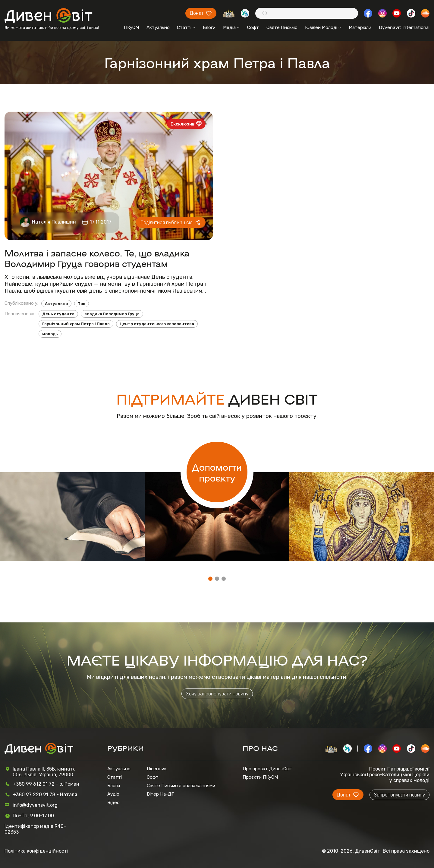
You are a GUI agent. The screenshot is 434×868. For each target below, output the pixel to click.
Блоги (209, 27)
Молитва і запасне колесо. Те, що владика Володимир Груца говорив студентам (97, 258)
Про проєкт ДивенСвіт (267, 769)
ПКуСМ (131, 27)
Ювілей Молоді (323, 27)
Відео (113, 803)
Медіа (231, 27)
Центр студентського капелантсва (157, 324)
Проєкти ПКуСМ (260, 777)
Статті (186, 27)
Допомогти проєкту (217, 472)
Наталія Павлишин (54, 222)
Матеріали (360, 27)
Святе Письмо (282, 27)
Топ (82, 304)
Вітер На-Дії (160, 794)
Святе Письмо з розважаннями (181, 786)
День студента (58, 314)
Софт (253, 27)
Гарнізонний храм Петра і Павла (76, 324)
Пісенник (157, 769)
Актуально (158, 27)
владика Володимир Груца (112, 314)
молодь (50, 334)
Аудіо (113, 794)
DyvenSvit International (404, 27)
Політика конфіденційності (36, 851)
